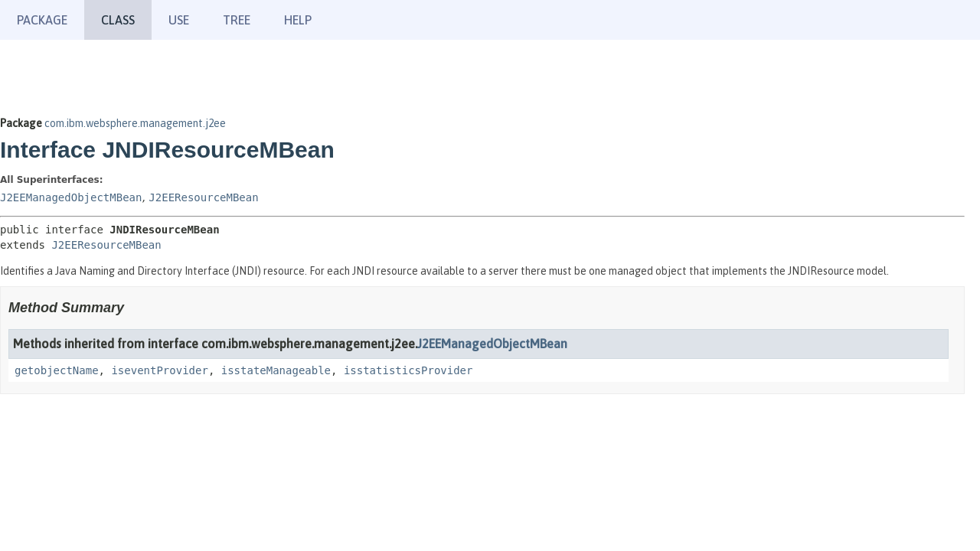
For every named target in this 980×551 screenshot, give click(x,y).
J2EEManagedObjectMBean (71, 197)
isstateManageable (276, 370)
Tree (237, 20)
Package (42, 20)
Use (179, 20)
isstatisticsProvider (408, 370)
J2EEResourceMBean (203, 197)
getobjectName (57, 370)
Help (298, 20)
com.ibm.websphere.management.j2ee (135, 123)
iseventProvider (159, 370)
